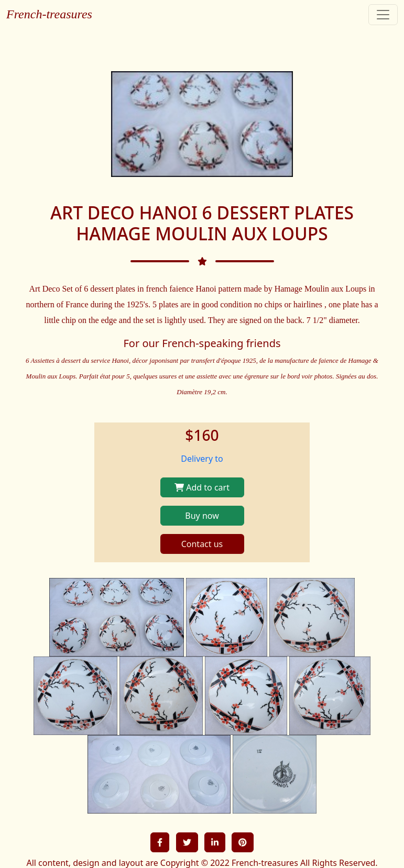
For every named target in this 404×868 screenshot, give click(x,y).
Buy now (202, 516)
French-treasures (49, 14)
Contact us (202, 544)
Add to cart (202, 487)
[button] (160, 842)
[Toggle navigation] (383, 15)
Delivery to (202, 459)
